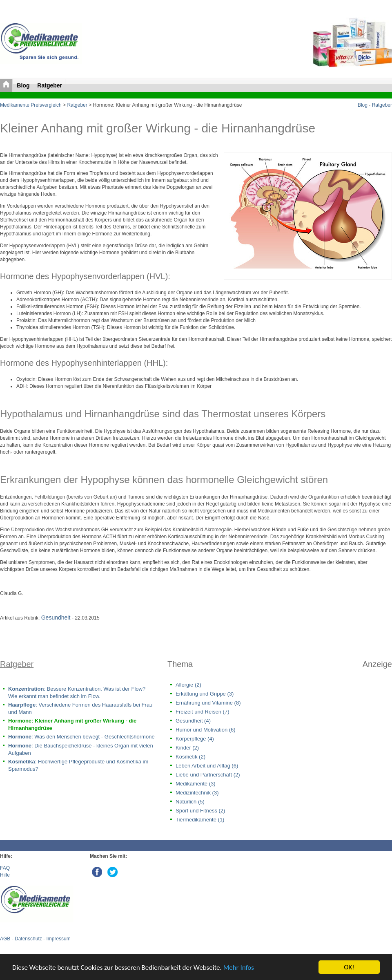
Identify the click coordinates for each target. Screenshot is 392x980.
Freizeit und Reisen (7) (203, 712)
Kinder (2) (187, 748)
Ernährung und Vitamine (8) (208, 703)
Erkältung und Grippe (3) (205, 694)
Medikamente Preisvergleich (31, 105)
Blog (24, 85)
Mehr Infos (239, 968)
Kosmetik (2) (190, 757)
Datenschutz (28, 939)
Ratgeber (50, 85)
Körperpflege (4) (195, 739)
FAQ (5, 868)
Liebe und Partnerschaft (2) (208, 775)
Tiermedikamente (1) (200, 820)
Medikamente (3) (196, 784)
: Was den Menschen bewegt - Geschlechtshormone (81, 737)
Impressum (58, 939)
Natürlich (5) (190, 802)
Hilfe (5, 875)
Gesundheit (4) (193, 721)
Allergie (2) (188, 685)
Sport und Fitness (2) (200, 811)
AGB (5, 939)
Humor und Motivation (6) (206, 730)
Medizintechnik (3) (197, 793)
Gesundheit (57, 618)
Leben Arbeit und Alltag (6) (207, 766)
